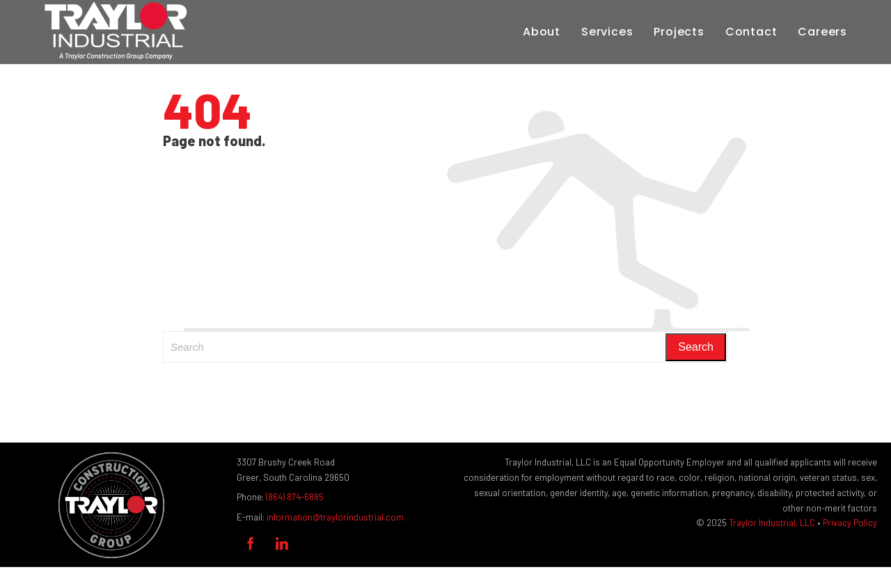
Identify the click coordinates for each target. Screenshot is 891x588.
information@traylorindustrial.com (335, 517)
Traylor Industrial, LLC (772, 523)
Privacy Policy (850, 523)
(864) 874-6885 (295, 497)
